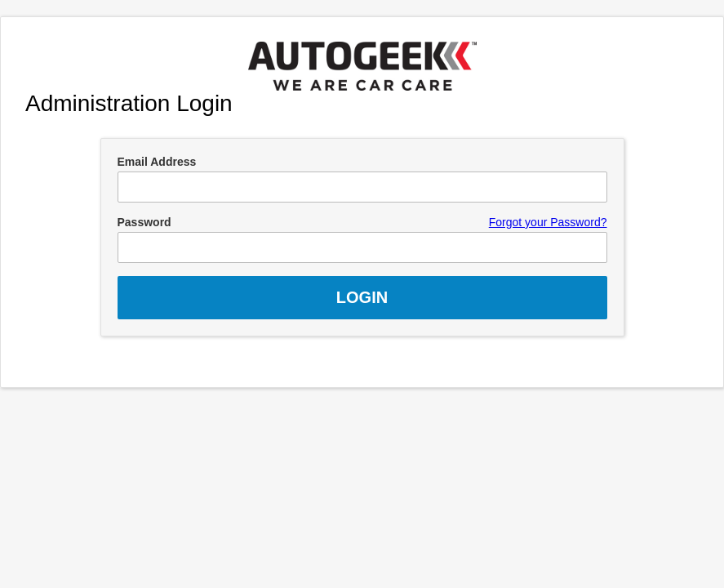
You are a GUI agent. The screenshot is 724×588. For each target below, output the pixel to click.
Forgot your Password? (548, 222)
